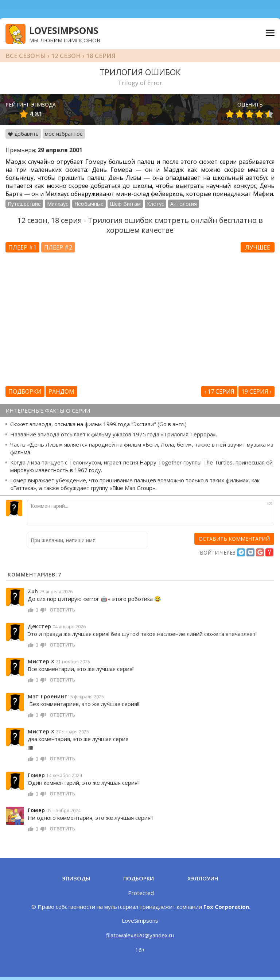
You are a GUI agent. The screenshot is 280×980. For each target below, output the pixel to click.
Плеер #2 (58, 247)
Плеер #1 (22, 247)
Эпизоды (76, 878)
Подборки (25, 391)
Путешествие (24, 204)
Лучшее (258, 247)
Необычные (89, 204)
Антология (184, 204)
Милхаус (58, 204)
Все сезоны (26, 56)
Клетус (155, 204)
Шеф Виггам (125, 204)
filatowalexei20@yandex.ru (140, 935)
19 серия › (256, 391)
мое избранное (64, 134)
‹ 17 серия (219, 391)
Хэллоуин (203, 878)
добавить (23, 134)
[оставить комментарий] (234, 539)
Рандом (61, 391)
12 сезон (66, 56)
